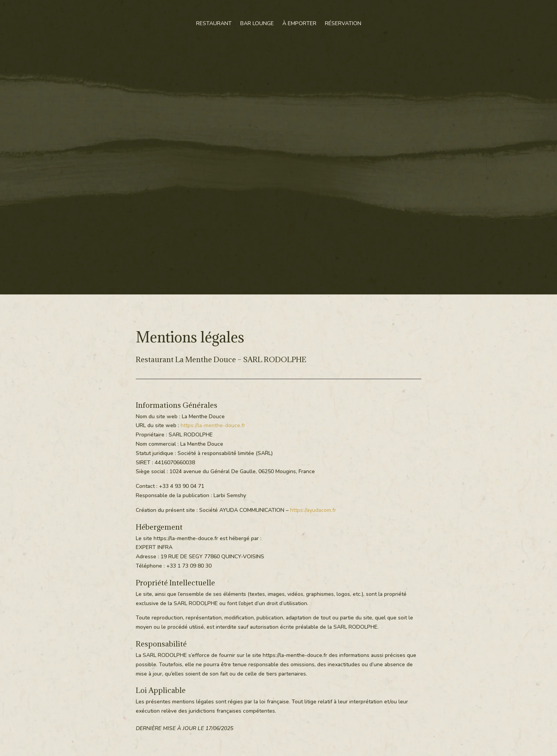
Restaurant (214, 23)
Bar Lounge (257, 23)
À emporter (299, 23)
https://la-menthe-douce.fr (213, 425)
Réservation (343, 23)
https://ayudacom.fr (313, 510)
